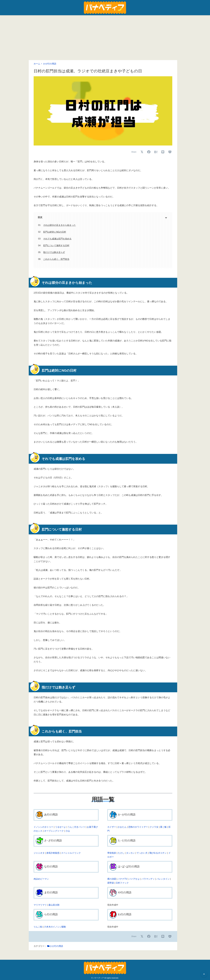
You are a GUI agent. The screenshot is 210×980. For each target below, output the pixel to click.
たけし (121, 853)
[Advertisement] (105, 36)
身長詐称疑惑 (53, 853)
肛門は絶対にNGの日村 (55, 232)
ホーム (37, 64)
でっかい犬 (142, 853)
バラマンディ (148, 879)
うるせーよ (60, 827)
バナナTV (122, 879)
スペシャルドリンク (71, 853)
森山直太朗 (54, 905)
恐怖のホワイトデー (138, 827)
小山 (68, 831)
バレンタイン (163, 879)
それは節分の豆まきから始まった (60, 225)
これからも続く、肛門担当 (56, 259)
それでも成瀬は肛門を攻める (57, 239)
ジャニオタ (39, 853)
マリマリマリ (40, 905)
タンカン (130, 853)
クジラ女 (154, 827)
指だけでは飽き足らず (54, 252)
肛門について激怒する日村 (56, 246)
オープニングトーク (54, 831)
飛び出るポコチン (158, 853)
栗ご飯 (163, 827)
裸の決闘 (112, 879)
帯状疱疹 (112, 853)
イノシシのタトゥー (43, 827)
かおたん (122, 827)
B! (156, 152)
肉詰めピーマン (41, 879)
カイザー (112, 827)
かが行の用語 (50, 64)
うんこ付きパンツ (76, 827)
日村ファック (122, 883)
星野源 (111, 883)
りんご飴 (38, 927)
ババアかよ (134, 879)
